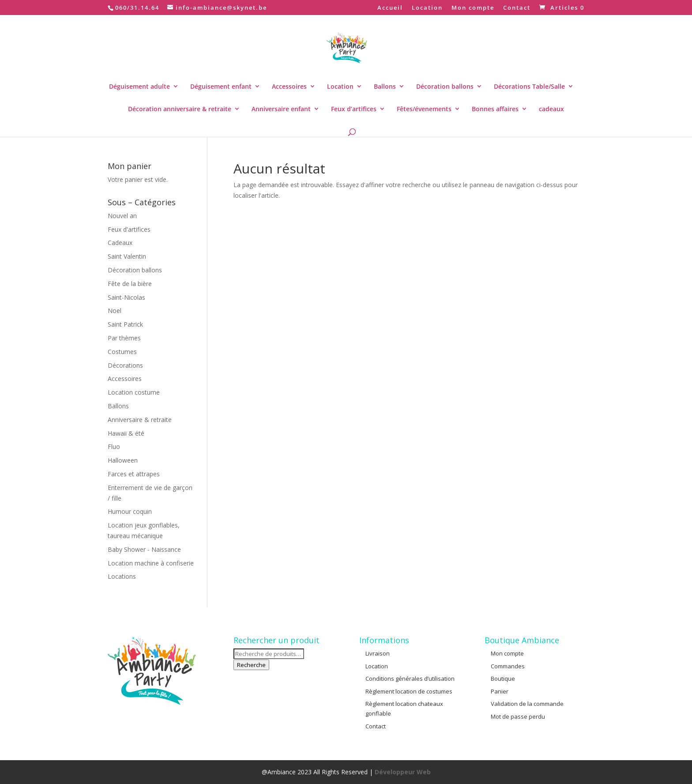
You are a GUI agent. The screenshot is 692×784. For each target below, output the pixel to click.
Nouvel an (122, 216)
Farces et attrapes (134, 474)
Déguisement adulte (139, 86)
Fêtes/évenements (424, 109)
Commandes (508, 666)
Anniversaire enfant (281, 109)
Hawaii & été (126, 433)
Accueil (390, 8)
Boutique (503, 678)
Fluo (114, 447)
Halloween (123, 460)
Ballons (385, 86)
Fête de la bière (130, 284)
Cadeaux (120, 243)
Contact (517, 8)
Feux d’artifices (354, 109)
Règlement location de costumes (409, 691)
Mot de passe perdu (518, 716)
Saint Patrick (125, 324)
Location (427, 8)
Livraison (378, 653)
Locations (122, 576)
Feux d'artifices (129, 229)
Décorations (125, 365)
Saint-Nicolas (126, 297)
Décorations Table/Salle (529, 86)
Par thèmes (124, 338)
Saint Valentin (127, 256)
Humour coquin (130, 511)
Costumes (122, 352)
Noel (115, 311)
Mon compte (473, 8)
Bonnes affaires (495, 109)
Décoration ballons (445, 86)
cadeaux (551, 109)
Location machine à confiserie (151, 563)
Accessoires (289, 86)
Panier (500, 691)
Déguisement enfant (221, 86)
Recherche (251, 665)
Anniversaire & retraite (140, 420)
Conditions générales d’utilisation (410, 678)
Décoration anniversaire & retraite (180, 109)
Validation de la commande (527, 704)
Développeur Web (403, 772)
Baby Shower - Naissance (144, 549)
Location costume (134, 392)
